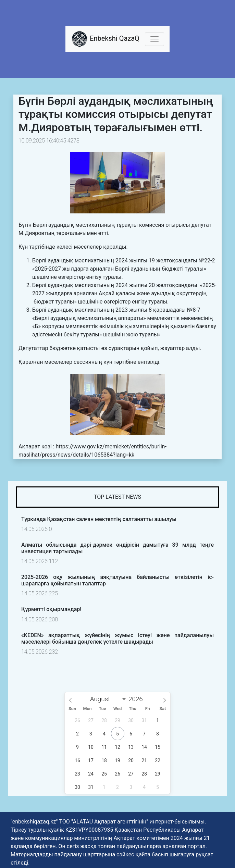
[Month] (107, 699)
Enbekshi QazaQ (105, 39)
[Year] (138, 699)
